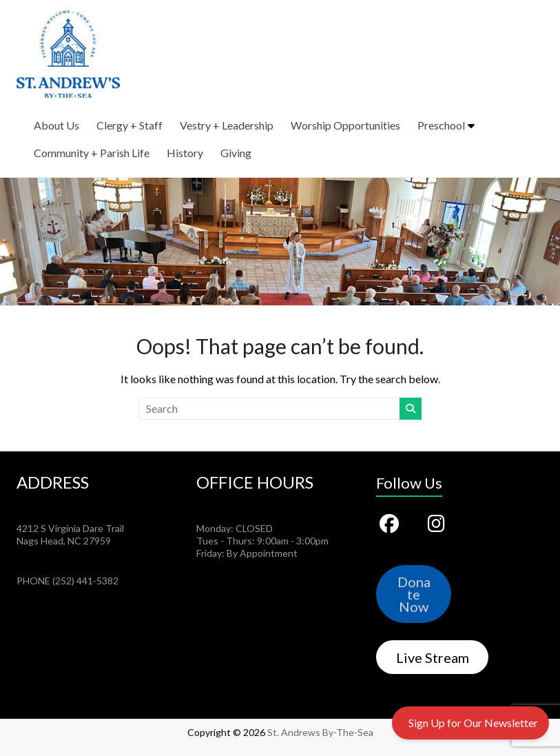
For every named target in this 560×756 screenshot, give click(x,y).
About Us (56, 125)
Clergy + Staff (129, 125)
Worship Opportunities (345, 125)
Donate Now (414, 594)
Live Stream (433, 657)
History (185, 153)
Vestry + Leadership (227, 125)
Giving (236, 153)
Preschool (441, 125)
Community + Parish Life (92, 153)
